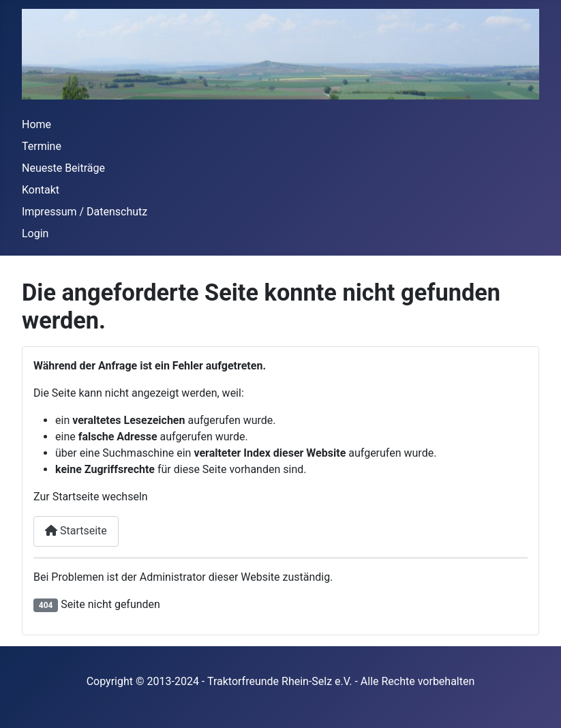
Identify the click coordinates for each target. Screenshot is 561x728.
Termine (42, 146)
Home (36, 124)
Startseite (76, 531)
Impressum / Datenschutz (85, 212)
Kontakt (41, 190)
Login (35, 233)
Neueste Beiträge (63, 168)
